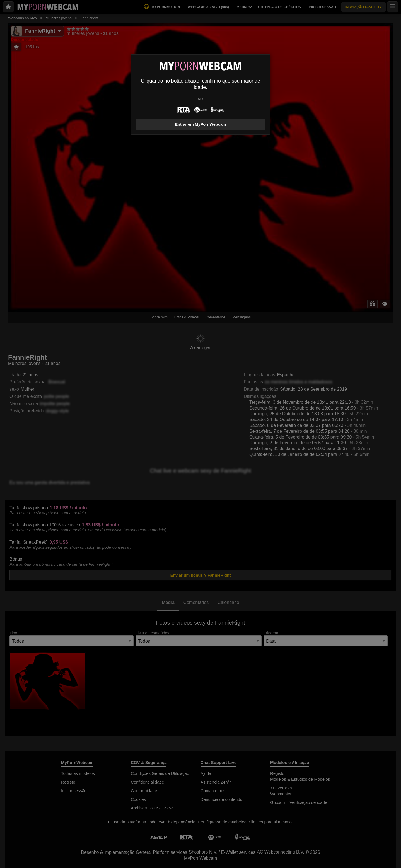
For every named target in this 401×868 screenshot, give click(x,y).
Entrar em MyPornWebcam (201, 124)
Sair (200, 99)
